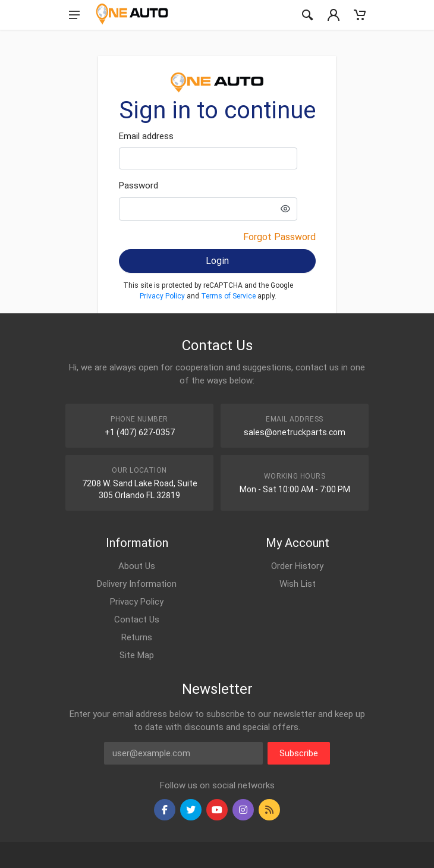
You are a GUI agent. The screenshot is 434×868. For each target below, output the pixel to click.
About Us (137, 566)
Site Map (137, 655)
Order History (297, 566)
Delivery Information (137, 584)
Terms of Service (228, 296)
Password (139, 185)
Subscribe (299, 753)
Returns (137, 637)
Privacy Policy (162, 296)
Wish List (298, 584)
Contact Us (137, 619)
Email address (146, 136)
